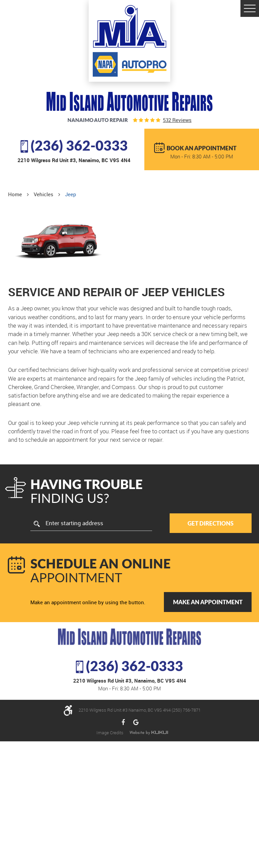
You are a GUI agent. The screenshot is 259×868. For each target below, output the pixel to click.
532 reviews (177, 120)
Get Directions (210, 523)
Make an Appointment (208, 602)
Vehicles (44, 194)
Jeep (71, 194)
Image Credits (110, 733)
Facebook (123, 722)
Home (15, 194)
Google (136, 722)
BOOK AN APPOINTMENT (202, 148)
